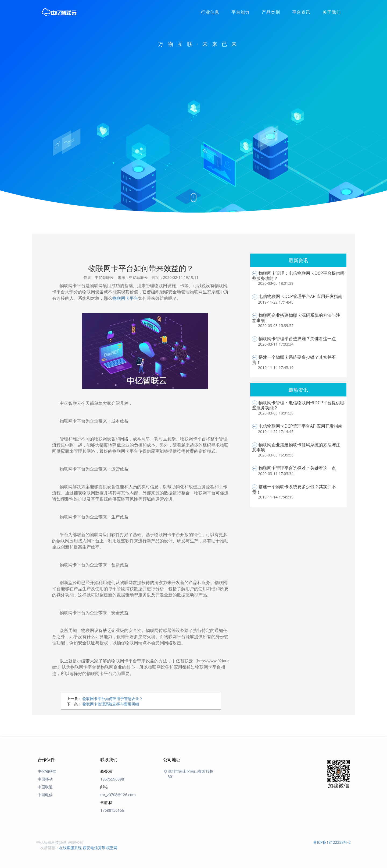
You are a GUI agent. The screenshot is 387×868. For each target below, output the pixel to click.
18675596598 (112, 779)
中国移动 (45, 779)
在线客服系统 (70, 848)
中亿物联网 (47, 771)
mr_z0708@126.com (118, 795)
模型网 (112, 848)
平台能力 (241, 12)
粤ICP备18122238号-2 (332, 842)
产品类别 (271, 12)
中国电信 (45, 795)
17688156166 (112, 810)
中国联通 (45, 787)
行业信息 (210, 12)
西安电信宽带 (94, 848)
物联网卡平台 (125, 298)
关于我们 (332, 12)
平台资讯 (301, 12)
